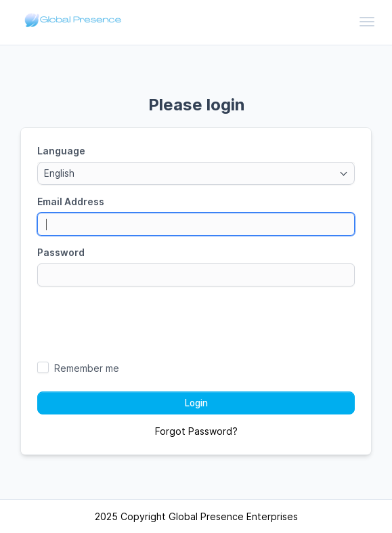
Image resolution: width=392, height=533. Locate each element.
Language (61, 151)
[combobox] (196, 173)
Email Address (71, 201)
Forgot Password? (196, 431)
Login (196, 403)
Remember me (87, 368)
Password (61, 252)
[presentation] (196, 323)
